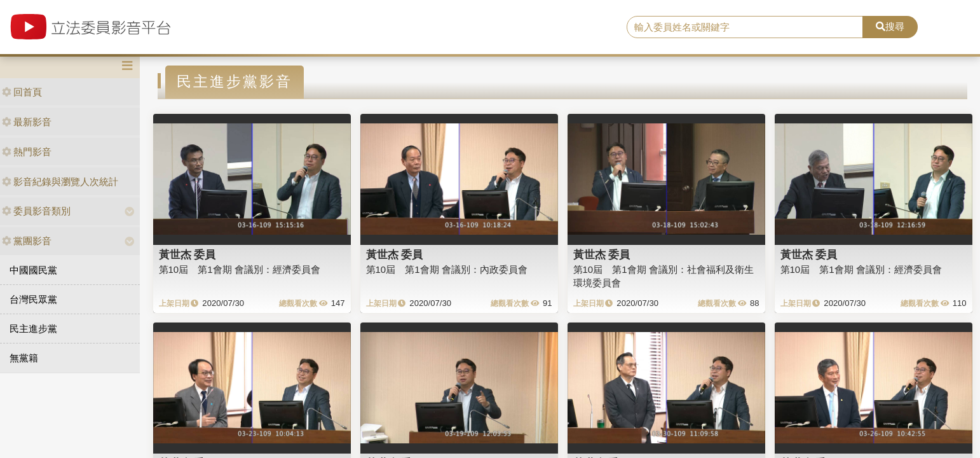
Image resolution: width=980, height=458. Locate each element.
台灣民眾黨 (33, 299)
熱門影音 (27, 152)
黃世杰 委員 (187, 254)
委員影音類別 (36, 211)
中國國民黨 (33, 270)
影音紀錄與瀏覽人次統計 (60, 182)
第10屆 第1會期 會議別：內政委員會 (447, 269)
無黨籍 (24, 358)
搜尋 (890, 26)
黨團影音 (27, 241)
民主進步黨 (33, 329)
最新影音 (27, 122)
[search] (745, 27)
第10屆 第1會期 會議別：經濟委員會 (240, 269)
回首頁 (22, 92)
